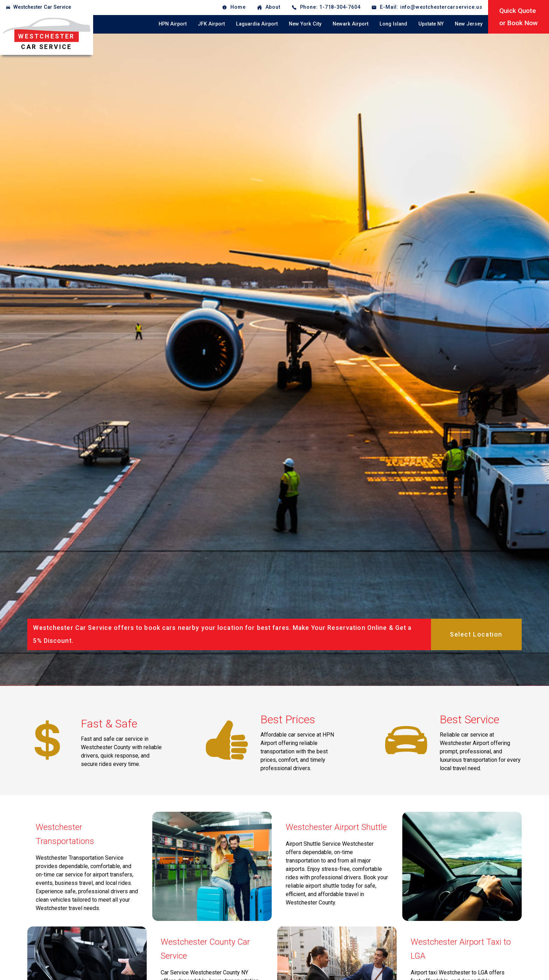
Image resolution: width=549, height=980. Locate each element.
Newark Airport (350, 24)
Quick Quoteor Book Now (519, 17)
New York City (305, 24)
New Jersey (469, 24)
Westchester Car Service (42, 7)
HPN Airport (173, 24)
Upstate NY (431, 24)
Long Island (393, 24)
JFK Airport (211, 24)
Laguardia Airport (257, 24)
